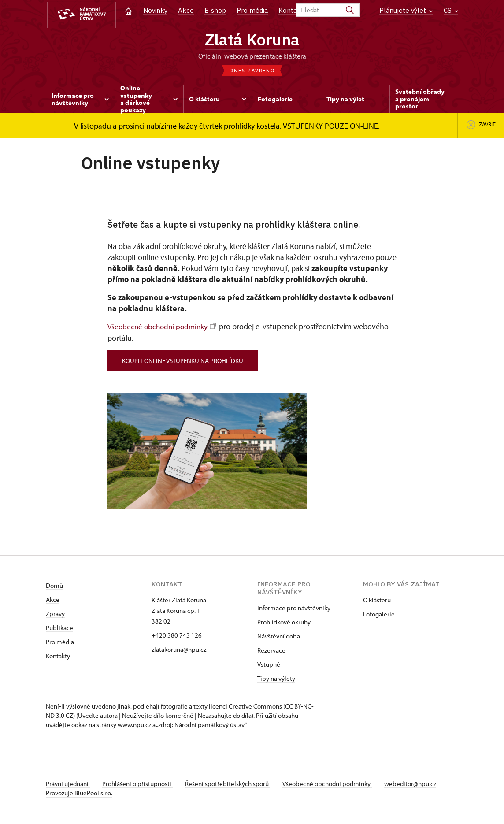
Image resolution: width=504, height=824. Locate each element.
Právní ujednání (68, 785)
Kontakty (58, 658)
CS (451, 10)
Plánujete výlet (406, 10)
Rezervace (271, 652)
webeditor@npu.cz (417, 785)
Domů (54, 587)
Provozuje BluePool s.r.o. (79, 795)
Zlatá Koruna (252, 40)
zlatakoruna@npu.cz (179, 651)
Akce (186, 10)
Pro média (252, 10)
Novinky (155, 10)
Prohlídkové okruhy (284, 624)
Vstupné (269, 666)
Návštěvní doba (279, 638)
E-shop (215, 10)
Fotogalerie (379, 616)
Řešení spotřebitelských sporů (231, 785)
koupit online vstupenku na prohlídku (184, 362)
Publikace (59, 629)
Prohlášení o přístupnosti (139, 785)
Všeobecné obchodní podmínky (164, 328)
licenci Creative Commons (245, 708)
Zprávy (55, 615)
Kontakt (291, 10)
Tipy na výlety (276, 680)
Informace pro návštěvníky (294, 610)
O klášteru (377, 602)
